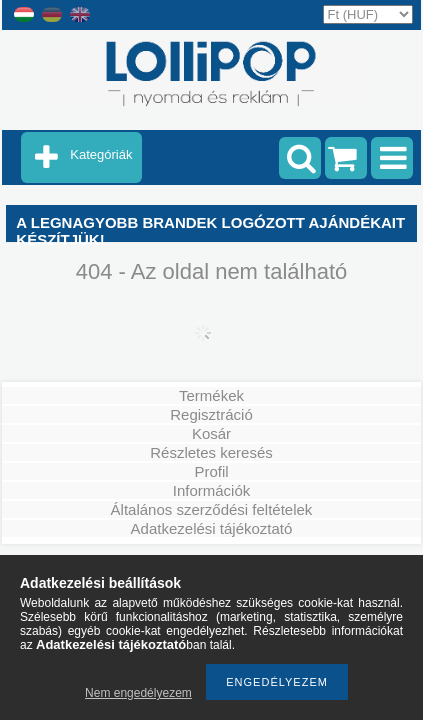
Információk (212, 490)
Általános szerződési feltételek (212, 509)
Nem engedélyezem (138, 693)
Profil (211, 471)
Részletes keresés (211, 452)
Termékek (211, 395)
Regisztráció (211, 414)
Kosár (211, 433)
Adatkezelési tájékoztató (212, 528)
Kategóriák (101, 154)
